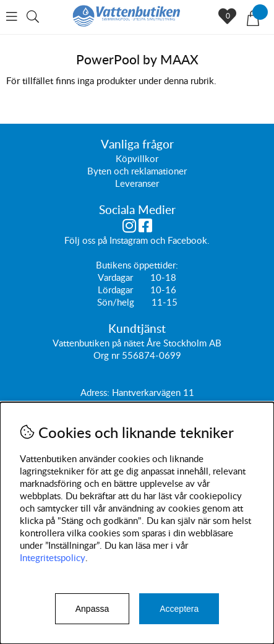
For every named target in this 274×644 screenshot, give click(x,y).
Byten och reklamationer (137, 171)
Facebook (187, 240)
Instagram (129, 240)
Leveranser (137, 183)
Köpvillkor (137, 158)
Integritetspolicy (53, 557)
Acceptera (179, 609)
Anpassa (92, 609)
